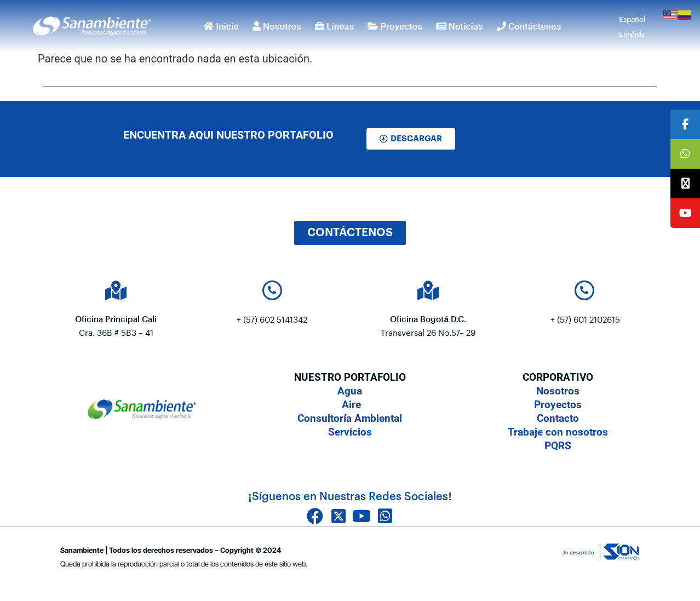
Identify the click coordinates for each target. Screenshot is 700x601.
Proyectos (395, 26)
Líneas (334, 26)
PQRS (558, 446)
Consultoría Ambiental (350, 418)
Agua (350, 391)
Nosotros (277, 26)
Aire (350, 405)
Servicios (350, 432)
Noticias (460, 26)
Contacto (558, 418)
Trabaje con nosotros (558, 432)
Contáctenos (529, 26)
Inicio (221, 26)
